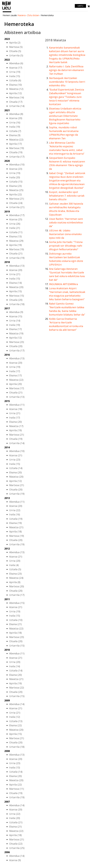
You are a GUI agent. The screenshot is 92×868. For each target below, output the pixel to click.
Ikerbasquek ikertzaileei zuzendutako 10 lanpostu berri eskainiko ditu (67, 82)
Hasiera (22, 15)
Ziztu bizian (33, 15)
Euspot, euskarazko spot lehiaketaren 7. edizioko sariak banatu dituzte (67, 196)
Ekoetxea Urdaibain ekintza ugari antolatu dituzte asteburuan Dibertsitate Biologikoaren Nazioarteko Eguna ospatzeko (65, 116)
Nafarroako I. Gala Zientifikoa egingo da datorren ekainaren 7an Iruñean (66, 70)
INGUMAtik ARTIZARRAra (63, 284)
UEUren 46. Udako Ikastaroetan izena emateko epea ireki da (65, 234)
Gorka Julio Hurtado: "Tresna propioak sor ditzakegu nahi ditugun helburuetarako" (66, 246)
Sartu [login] (80, 6)
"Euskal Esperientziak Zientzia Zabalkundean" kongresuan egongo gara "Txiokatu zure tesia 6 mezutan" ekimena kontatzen (67, 97)
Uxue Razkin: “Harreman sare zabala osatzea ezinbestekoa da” (66, 222)
